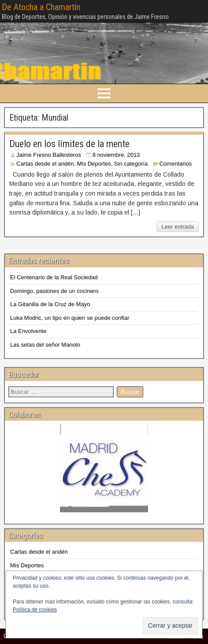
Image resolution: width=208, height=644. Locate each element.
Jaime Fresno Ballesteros (49, 155)
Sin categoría (131, 164)
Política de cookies (35, 610)
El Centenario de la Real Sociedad (54, 277)
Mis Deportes (94, 164)
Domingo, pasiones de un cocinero (54, 291)
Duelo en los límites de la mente (69, 144)
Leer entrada (178, 227)
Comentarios (175, 164)
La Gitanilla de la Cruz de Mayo (50, 304)
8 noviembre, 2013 (116, 155)
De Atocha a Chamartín (41, 7)
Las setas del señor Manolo (45, 345)
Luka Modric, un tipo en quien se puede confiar (70, 318)
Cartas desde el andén (45, 164)
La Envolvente (28, 331)
